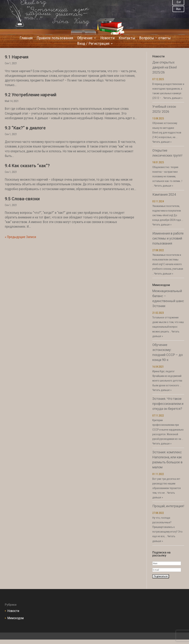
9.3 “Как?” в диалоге (25, 128)
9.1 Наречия (17, 57)
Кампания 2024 (164, 194)
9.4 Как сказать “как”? (27, 166)
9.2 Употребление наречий (31, 95)
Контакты (127, 38)
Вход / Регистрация (93, 44)
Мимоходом (16, 618)
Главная (26, 38)
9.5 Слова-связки (22, 199)
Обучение (85, 38)
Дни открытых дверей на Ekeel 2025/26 (165, 67)
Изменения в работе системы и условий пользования (168, 238)
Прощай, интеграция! (168, 506)
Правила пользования (55, 38)
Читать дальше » (173, 98)
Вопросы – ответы (155, 38)
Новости (107, 38)
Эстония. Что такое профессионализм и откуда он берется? (168, 404)
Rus (178, 9)
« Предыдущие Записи (20, 237)
